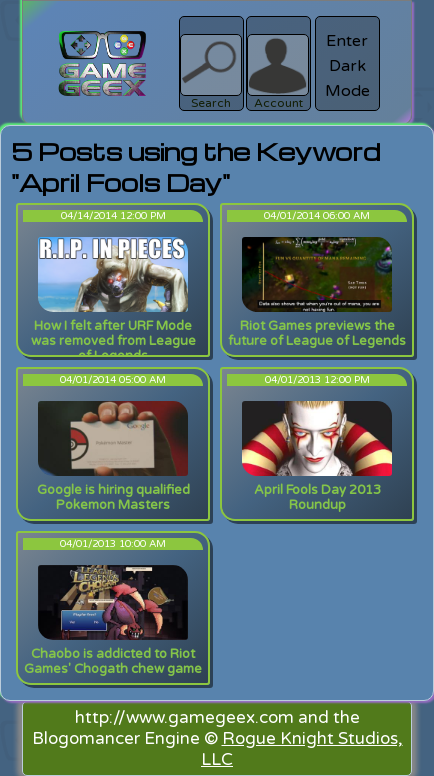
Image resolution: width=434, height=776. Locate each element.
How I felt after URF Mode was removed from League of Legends (113, 341)
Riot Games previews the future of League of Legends (317, 333)
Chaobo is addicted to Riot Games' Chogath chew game (113, 661)
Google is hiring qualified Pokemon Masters (113, 497)
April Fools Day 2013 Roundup (317, 497)
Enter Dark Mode (347, 66)
